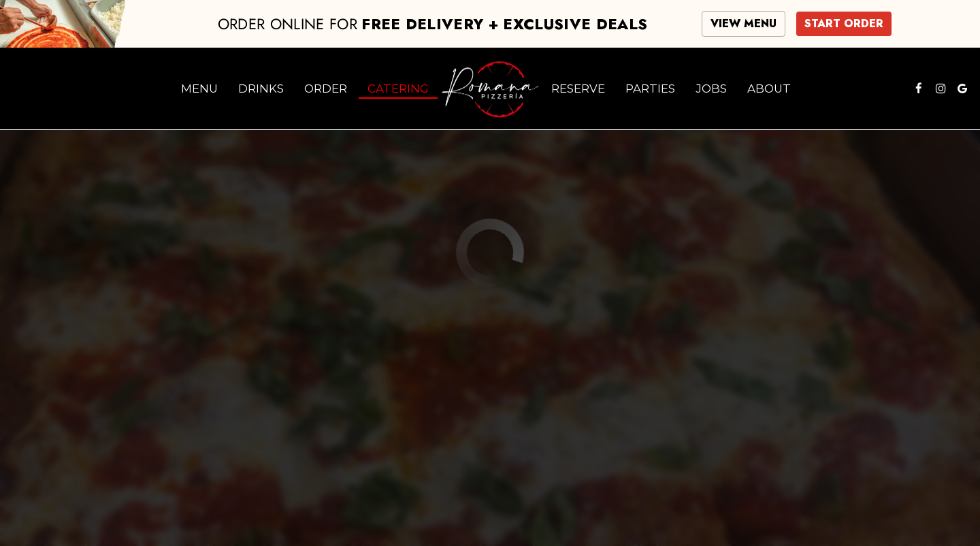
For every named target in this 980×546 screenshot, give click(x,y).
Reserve (578, 89)
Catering (398, 89)
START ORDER (844, 23)
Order (326, 89)
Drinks (261, 89)
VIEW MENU (744, 23)
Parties (650, 89)
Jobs (711, 89)
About (769, 89)
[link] (490, 89)
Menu (199, 89)
